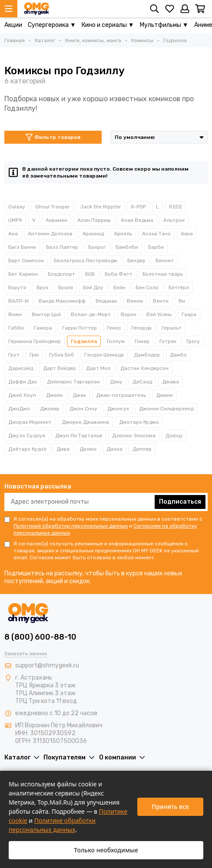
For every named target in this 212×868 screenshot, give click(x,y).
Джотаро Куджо (139, 422)
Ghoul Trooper (53, 207)
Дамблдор (147, 355)
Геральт (172, 328)
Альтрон (174, 220)
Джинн (164, 395)
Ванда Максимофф (62, 301)
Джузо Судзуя (27, 436)
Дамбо (178, 355)
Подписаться (180, 502)
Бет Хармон (23, 274)
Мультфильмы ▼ (164, 25)
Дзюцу (174, 436)
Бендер (136, 261)
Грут (14, 355)
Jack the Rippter (101, 207)
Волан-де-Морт (91, 314)
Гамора (43, 328)
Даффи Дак (23, 382)
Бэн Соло (147, 287)
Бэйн (119, 287)
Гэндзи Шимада (104, 355)
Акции (13, 25)
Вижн (15, 314)
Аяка (187, 234)
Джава (171, 382)
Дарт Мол (98, 368)
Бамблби (127, 247)
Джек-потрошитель (121, 395)
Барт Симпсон (26, 261)
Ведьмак (106, 301)
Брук (42, 287)
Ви (182, 301)
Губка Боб (62, 355)
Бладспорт (61, 274)
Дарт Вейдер (60, 368)
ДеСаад (142, 382)
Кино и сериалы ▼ (108, 25)
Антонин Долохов (50, 234)
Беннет (165, 261)
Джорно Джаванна (85, 422)
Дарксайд (21, 368)
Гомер (142, 341)
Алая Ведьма (137, 220)
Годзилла (84, 341)
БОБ (90, 274)
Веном (135, 301)
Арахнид (93, 234)
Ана (13, 234)
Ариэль (123, 234)
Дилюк (88, 449)
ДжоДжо (19, 409)
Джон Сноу (83, 409)
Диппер (142, 449)
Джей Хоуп (22, 395)
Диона (114, 449)
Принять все (170, 807)
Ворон (129, 314)
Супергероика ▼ (52, 25)
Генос (114, 328)
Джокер (50, 409)
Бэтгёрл (179, 287)
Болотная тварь (163, 274)
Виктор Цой (46, 314)
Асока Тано (156, 234)
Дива (63, 449)
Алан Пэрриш (94, 220)
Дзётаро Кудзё (27, 449)
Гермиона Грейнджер (35, 341)
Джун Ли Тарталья (79, 436)
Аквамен (56, 220)
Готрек (168, 341)
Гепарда (141, 328)
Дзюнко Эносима (134, 436)
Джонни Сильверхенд (166, 409)
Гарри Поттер (79, 328)
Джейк (54, 395)
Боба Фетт (119, 274)
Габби (16, 328)
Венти (161, 301)
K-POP (139, 207)
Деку (116, 382)
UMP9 (15, 220)
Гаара (189, 314)
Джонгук (118, 409)
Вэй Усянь (159, 314)
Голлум (116, 341)
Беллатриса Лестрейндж (86, 261)
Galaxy (17, 207)
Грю (34, 355)
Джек (79, 395)
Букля (66, 287)
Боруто (17, 287)
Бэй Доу (93, 287)
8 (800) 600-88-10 (40, 637)
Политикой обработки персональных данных (71, 526)
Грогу (193, 341)
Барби (156, 247)
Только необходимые (106, 850)
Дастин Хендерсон (144, 368)
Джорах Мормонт (30, 422)
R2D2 (176, 207)
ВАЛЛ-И (18, 301)
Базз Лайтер (62, 247)
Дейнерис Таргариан (73, 382)
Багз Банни (22, 247)
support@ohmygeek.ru (47, 665)
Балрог (97, 247)
